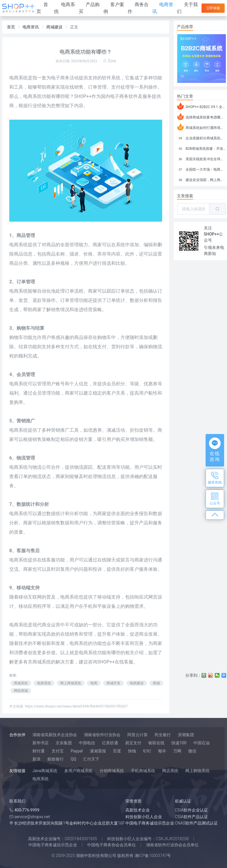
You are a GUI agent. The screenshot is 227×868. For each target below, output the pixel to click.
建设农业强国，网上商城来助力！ (202, 179)
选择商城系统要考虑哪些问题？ (202, 116)
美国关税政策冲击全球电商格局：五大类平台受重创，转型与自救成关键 (202, 158)
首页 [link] (11, 27)
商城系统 (21, 683)
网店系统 (170, 771)
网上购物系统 (197, 771)
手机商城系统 (143, 771)
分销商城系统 (112, 771)
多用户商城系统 (78, 771)
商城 (156, 683)
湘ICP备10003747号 (153, 856)
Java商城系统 (45, 771)
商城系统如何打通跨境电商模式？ (202, 127)
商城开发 (113, 683)
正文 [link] (74, 27)
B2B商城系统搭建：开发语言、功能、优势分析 (202, 148)
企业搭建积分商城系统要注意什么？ (202, 137)
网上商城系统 (71, 683)
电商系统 (32, 96)
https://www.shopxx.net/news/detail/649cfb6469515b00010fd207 (76, 706)
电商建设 (137, 683)
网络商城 (21, 691)
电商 (94, 683)
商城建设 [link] (54, 27)
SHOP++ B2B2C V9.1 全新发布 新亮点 (202, 106)
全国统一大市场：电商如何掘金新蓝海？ (202, 169)
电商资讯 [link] (31, 27)
